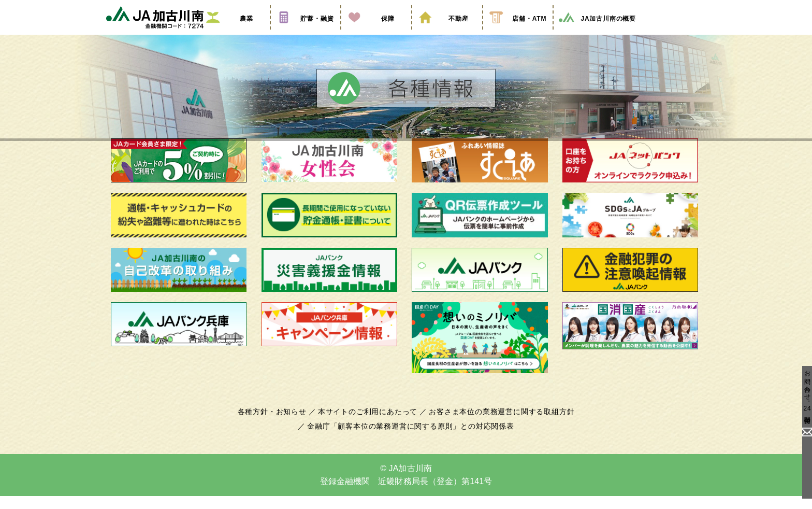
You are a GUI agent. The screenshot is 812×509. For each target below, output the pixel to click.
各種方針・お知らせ (278, 425)
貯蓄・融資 (306, 33)
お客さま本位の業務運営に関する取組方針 (498, 425)
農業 (235, 33)
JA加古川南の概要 (597, 33)
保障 (376, 33)
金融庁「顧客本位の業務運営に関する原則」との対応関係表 (411, 439)
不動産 (447, 33)
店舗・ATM (518, 33)
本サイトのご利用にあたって (369, 425)
